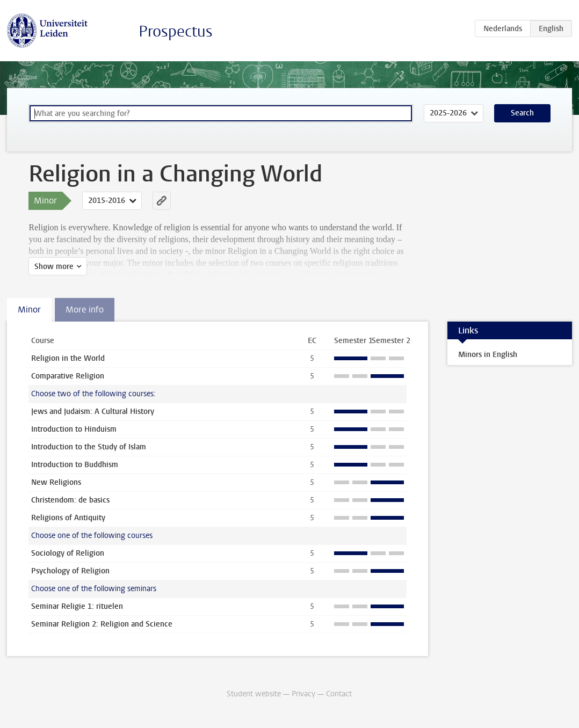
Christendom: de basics (70, 500)
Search (522, 113)
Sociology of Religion (68, 553)
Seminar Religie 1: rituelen (77, 606)
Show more (54, 267)
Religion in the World (68, 358)
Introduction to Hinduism (74, 429)
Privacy (303, 694)
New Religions (56, 482)
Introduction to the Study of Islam (89, 447)
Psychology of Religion (70, 571)
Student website (254, 694)
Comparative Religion (68, 376)
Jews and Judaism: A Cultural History (93, 412)
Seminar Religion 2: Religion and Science (102, 624)
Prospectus (176, 31)
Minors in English (488, 355)
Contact (339, 694)
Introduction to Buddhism (75, 465)
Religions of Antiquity (68, 518)
